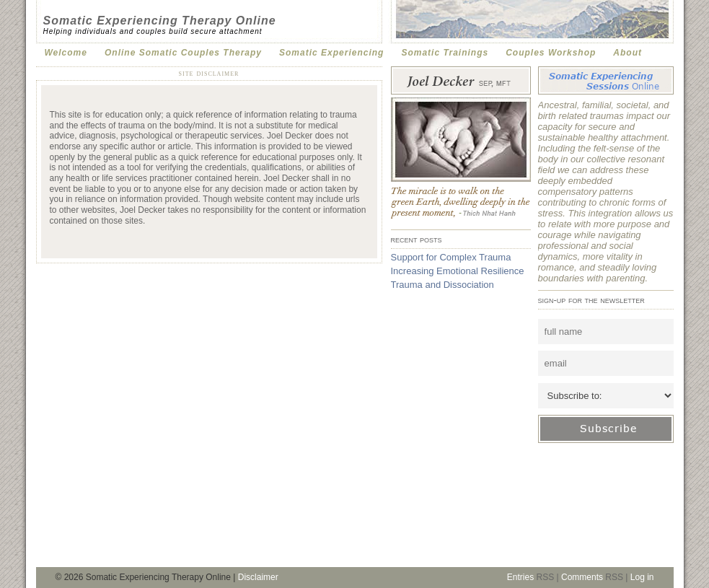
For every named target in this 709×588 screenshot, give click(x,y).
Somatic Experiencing (331, 53)
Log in (642, 577)
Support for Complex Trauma (451, 257)
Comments (582, 577)
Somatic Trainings (445, 53)
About (627, 53)
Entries (520, 577)
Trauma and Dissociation (442, 285)
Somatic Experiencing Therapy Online (160, 21)
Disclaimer (258, 577)
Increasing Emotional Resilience (458, 271)
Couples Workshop (551, 53)
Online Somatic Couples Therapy (183, 53)
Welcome (66, 53)
